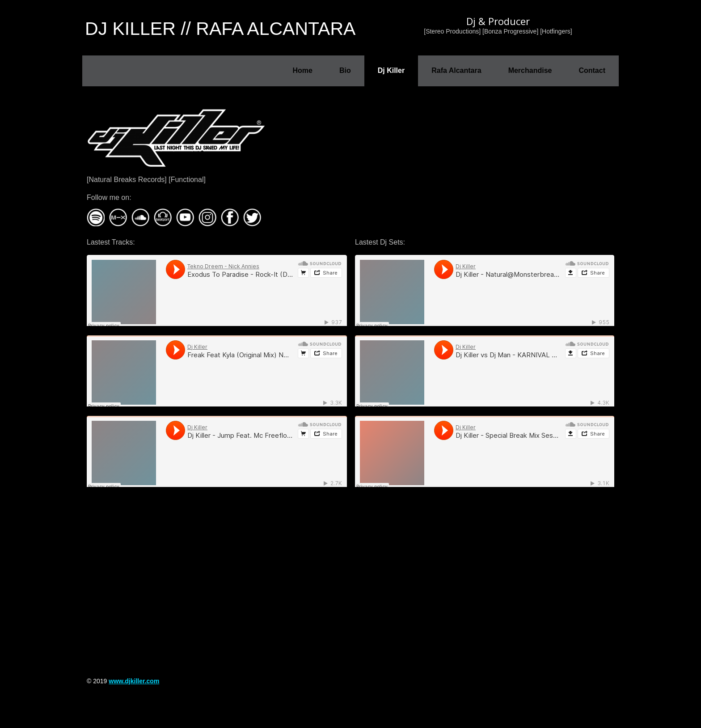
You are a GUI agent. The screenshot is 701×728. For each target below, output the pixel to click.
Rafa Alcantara (456, 70)
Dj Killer (391, 70)
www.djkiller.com (134, 681)
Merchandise (530, 70)
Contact (592, 70)
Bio (345, 70)
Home (302, 70)
